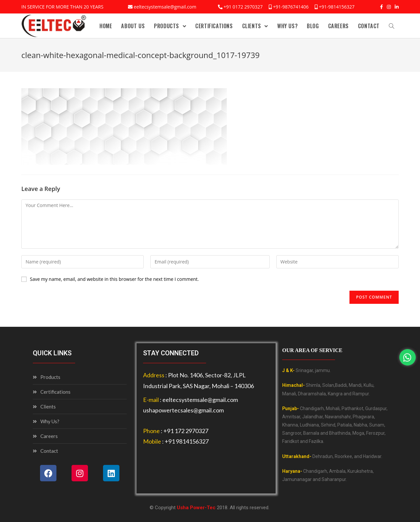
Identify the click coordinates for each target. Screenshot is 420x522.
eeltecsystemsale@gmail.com (165, 7)
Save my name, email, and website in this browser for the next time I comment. (114, 279)
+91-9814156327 (337, 7)
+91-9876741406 (291, 7)
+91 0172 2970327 (243, 7)
